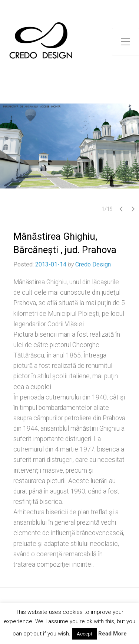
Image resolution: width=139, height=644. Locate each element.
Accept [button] (85, 634)
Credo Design (93, 264)
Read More (112, 634)
